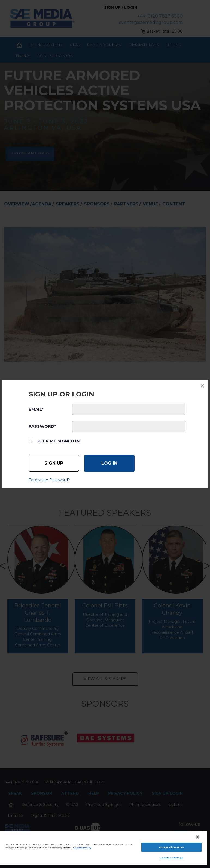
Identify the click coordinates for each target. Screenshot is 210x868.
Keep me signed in (59, 441)
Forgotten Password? (49, 480)
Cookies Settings (171, 858)
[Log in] (109, 463)
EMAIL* (36, 409)
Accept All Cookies (171, 847)
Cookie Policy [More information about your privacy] (82, 848)
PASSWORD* (42, 426)
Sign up (54, 463)
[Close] (197, 837)
